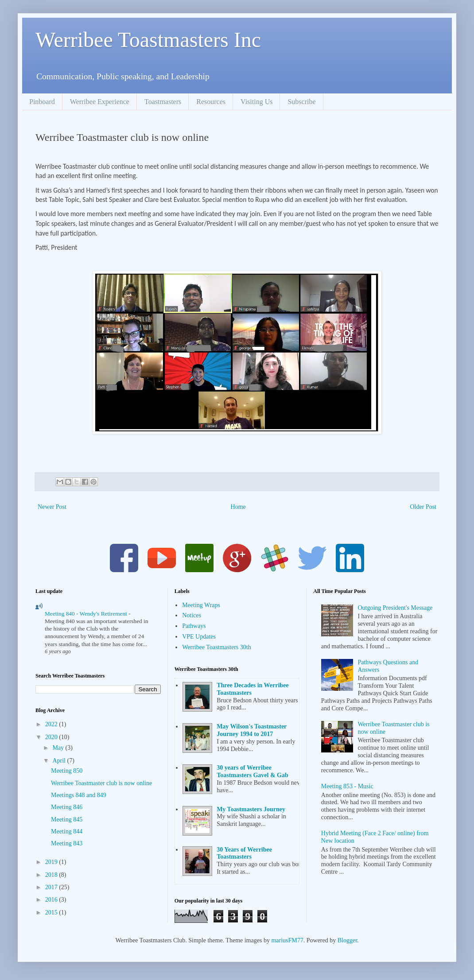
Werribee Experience (100, 102)
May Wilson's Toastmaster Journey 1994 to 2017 (252, 730)
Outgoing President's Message (395, 608)
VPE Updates (199, 637)
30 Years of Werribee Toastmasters (244, 853)
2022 (52, 724)
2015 (52, 912)
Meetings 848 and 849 (79, 795)
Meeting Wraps (201, 605)
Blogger (347, 940)
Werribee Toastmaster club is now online (101, 783)
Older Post (423, 507)
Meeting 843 (67, 843)
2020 (52, 737)
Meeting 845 (67, 819)
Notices (192, 615)
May (59, 748)
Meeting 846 (67, 807)
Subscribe (301, 102)
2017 (52, 887)
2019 (52, 862)
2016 (52, 900)
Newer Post (52, 507)
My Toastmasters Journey (251, 809)
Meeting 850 (67, 771)
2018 (52, 875)
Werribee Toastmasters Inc (148, 40)
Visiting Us (256, 102)
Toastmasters (163, 102)
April (60, 761)
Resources (211, 102)
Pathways (194, 626)
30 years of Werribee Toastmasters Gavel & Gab (253, 771)
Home (238, 507)
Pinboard (42, 102)
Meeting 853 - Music (347, 786)
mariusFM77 (287, 940)
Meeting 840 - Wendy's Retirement (87, 614)
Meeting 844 (67, 831)
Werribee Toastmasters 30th (216, 647)
